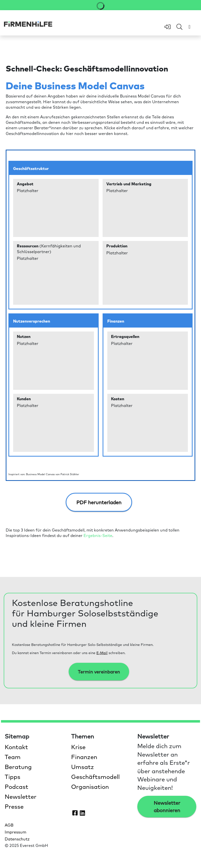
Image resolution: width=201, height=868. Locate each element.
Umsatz (83, 767)
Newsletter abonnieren (167, 806)
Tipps (13, 776)
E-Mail (102, 653)
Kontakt (16, 747)
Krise (78, 747)
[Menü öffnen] (189, 27)
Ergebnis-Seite (98, 535)
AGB (9, 825)
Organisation (90, 786)
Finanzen (84, 757)
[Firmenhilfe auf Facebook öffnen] (75, 813)
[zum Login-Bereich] (168, 27)
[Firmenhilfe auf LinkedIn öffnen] (83, 813)
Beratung (18, 767)
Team (13, 757)
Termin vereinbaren (99, 672)
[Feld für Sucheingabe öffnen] (179, 27)
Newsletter (21, 796)
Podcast (16, 786)
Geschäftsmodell (95, 776)
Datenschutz (17, 839)
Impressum (15, 832)
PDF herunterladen (99, 502)
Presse (14, 806)
